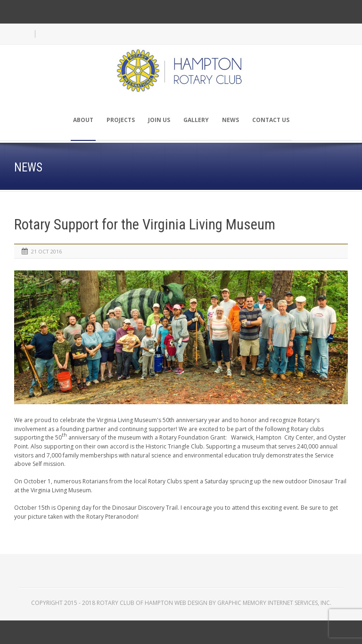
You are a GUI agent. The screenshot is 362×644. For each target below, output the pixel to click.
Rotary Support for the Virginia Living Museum (145, 224)
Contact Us (271, 120)
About (83, 120)
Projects (121, 120)
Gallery (196, 120)
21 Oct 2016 (46, 251)
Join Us (159, 120)
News (230, 120)
